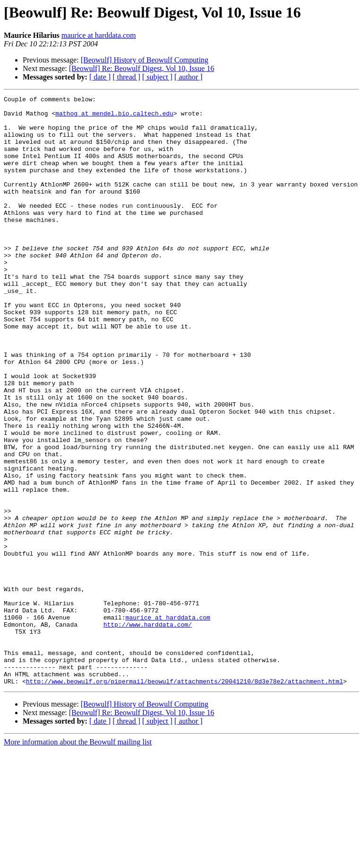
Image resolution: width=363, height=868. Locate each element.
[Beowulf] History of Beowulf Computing (145, 60)
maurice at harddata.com (99, 35)
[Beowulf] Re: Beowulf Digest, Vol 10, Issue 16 (142, 68)
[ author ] (189, 77)
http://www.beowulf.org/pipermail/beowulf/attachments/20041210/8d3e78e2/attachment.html (185, 799)
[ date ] (100, 77)
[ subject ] (157, 77)
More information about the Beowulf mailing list (78, 860)
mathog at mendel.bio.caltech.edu (114, 117)
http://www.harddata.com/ (148, 731)
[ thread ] (126, 77)
